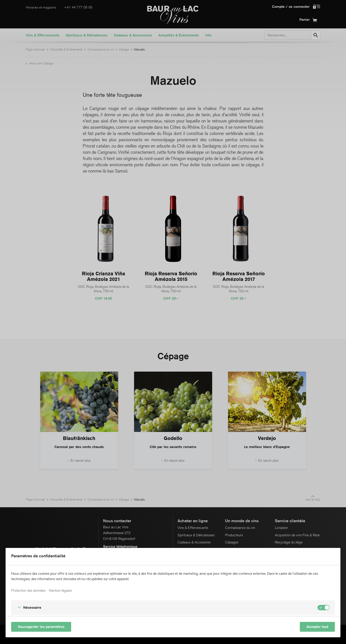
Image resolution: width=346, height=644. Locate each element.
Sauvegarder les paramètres (41, 627)
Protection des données (28, 591)
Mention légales (60, 591)
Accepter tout (317, 627)
